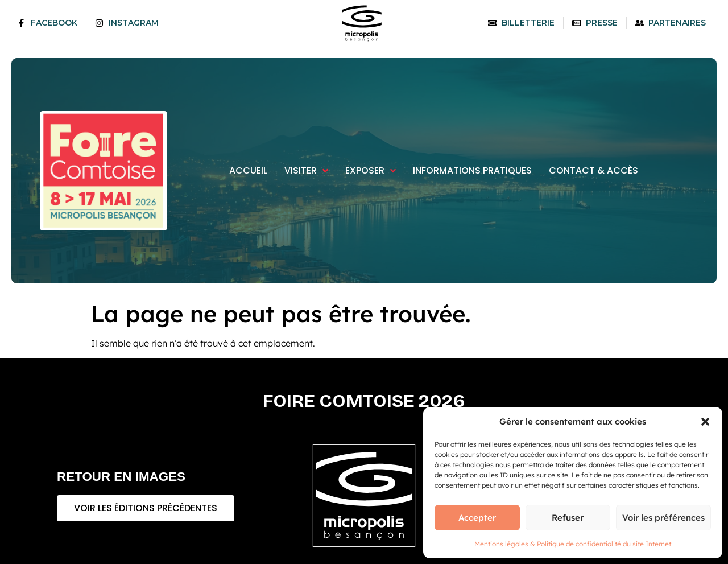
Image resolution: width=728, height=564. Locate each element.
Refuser (568, 518)
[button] (705, 422)
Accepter (477, 518)
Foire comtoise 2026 (364, 401)
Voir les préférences (663, 518)
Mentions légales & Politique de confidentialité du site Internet (573, 544)
